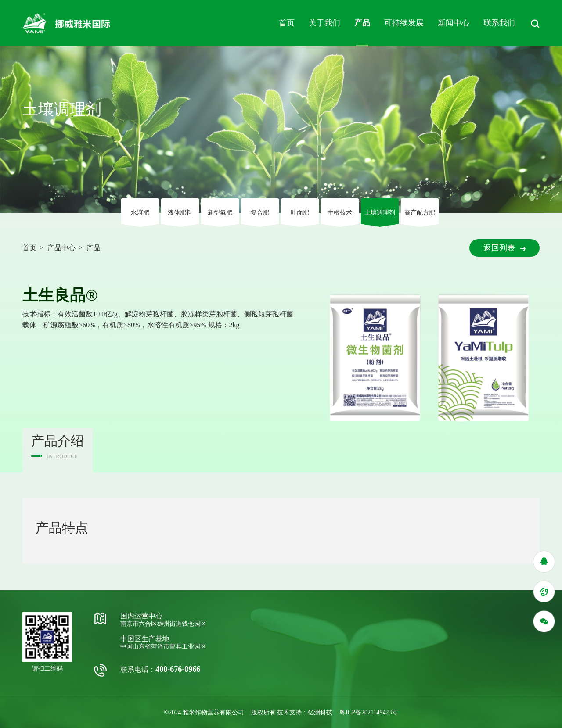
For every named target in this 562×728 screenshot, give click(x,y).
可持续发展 (404, 23)
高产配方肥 (420, 213)
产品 (362, 23)
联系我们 (499, 23)
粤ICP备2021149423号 (369, 712)
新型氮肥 (220, 213)
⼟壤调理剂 (380, 213)
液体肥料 (180, 213)
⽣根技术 (340, 213)
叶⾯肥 (300, 213)
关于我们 (324, 23)
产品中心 (61, 248)
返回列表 (504, 248)
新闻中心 (454, 23)
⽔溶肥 (140, 213)
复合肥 (260, 213)
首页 (287, 23)
